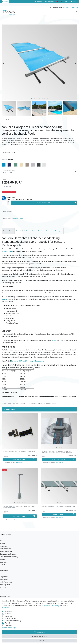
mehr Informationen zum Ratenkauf (19, 199)
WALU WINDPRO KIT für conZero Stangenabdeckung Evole (59, 506)
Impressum (4, 546)
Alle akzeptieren (39, 632)
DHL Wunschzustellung (13, 621)
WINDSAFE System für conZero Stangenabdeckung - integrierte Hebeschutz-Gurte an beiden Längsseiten (57, 452)
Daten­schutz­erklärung (51, 605)
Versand (3, 587)
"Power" (5, 299)
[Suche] (62, 2)
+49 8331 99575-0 (71, 7)
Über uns (3, 562)
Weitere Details (37, 231)
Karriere (3, 559)
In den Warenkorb (56, 203)
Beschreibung (8, 231)
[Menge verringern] (8, 204)
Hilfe (2, 590)
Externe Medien (11, 618)
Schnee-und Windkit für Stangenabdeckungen (28, 361)
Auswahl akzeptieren (39, 636)
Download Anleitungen (54, 231)
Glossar (3, 565)
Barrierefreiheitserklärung (9, 557)
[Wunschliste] (66, 2)
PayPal (7, 623)
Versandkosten (18, 218)
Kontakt (3, 543)
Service (5, 2)
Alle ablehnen (39, 641)
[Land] (57, 2)
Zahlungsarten (5, 585)
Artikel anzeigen (64, 514)
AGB (2, 541)
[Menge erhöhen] (8, 202)
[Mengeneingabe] (4, 203)
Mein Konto (4, 579)
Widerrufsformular (7, 551)
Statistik (8, 614)
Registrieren (4, 577)
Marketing (9, 616)
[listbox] (59, 431)
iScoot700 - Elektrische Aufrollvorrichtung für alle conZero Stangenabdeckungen (19, 507)
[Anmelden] (38, 2)
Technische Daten (22, 231)
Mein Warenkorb (6, 582)
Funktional (9, 625)
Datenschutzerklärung (8, 554)
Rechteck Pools (7, 251)
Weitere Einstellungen (9, 627)
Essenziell (8, 612)
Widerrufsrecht (5, 549)
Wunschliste (7, 211)
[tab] (8, 231)
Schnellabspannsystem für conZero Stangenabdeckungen (19, 451)
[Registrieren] (50, 2)
